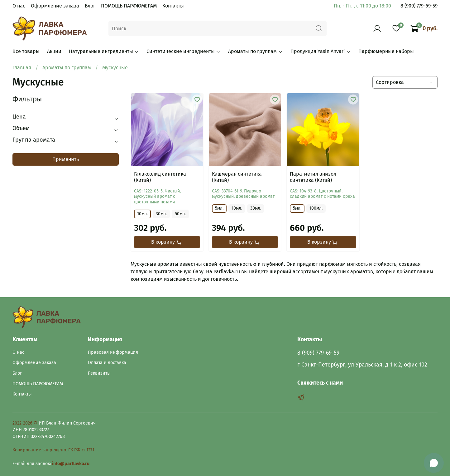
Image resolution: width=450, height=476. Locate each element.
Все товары (26, 51)
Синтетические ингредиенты (184, 51)
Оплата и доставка (107, 363)
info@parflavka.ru (71, 464)
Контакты (173, 6)
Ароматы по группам (255, 51)
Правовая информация (113, 352)
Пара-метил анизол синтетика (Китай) (313, 177)
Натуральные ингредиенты (104, 51)
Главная (22, 68)
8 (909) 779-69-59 (419, 6)
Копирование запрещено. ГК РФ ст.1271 (53, 450)
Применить (66, 159)
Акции (54, 51)
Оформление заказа (55, 6)
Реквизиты (99, 373)
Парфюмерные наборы (386, 51)
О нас (19, 6)
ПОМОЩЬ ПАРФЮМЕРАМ (129, 6)
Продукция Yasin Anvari (321, 51)
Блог (90, 6)
